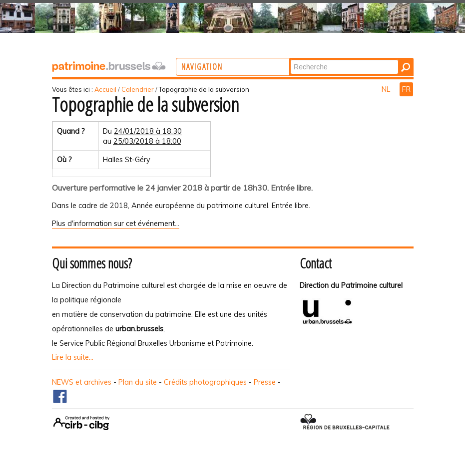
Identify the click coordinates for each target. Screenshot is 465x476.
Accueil (105, 89)
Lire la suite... (73, 357)
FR (406, 89)
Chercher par (331, 59)
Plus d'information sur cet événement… (116, 224)
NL (387, 89)
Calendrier (138, 89)
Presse (265, 382)
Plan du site (138, 382)
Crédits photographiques (205, 382)
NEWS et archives (82, 382)
